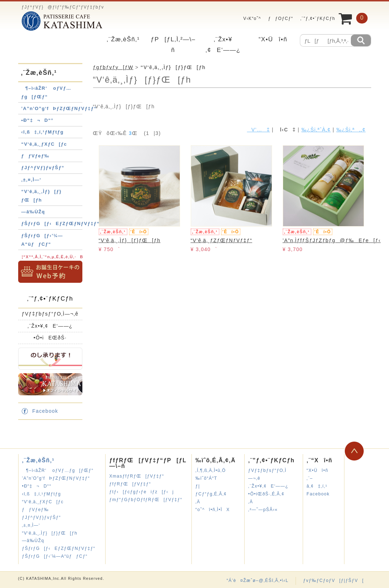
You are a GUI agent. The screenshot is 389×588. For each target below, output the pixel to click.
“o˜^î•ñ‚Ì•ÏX (213, 510)
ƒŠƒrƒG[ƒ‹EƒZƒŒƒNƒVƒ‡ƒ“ (61, 223)
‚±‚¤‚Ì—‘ (32, 180)
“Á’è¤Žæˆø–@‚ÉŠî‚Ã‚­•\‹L (257, 581)
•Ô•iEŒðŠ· (50, 338)
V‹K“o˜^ (250, 19)
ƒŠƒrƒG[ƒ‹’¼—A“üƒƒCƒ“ (55, 556)
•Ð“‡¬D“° (37, 120)
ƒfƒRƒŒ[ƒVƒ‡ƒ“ (130, 484)
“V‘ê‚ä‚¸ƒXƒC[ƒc (44, 144)
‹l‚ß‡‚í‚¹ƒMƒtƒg (43, 132)
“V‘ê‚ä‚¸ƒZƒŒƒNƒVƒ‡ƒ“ (222, 240)
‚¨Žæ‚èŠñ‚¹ (123, 39)
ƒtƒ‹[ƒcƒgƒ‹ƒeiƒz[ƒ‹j (141, 492)
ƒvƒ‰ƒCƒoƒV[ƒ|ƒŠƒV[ (333, 581)
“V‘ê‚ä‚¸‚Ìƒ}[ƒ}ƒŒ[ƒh (130, 240)
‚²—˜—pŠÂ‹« (263, 510)
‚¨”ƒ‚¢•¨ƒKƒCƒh (318, 19)
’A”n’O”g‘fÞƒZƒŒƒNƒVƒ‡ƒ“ (59, 108)
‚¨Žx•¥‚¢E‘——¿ (50, 326)
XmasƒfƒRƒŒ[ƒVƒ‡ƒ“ (137, 476)
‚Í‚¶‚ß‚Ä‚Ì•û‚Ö (211, 470)
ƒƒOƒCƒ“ (281, 19)
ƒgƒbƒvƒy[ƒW (113, 67)
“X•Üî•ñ (273, 39)
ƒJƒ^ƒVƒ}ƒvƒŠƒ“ (43, 168)
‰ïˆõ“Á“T (206, 478)
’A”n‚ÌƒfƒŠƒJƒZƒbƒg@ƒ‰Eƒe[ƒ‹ (332, 240)
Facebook (45, 411)
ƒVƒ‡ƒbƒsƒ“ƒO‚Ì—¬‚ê (50, 314)
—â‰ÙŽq (33, 212)
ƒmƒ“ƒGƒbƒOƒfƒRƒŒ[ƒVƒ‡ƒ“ (146, 500)
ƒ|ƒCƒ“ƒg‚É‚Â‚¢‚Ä (211, 494)
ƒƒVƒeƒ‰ (35, 156)
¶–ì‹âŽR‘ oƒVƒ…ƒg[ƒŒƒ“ (58, 470)
